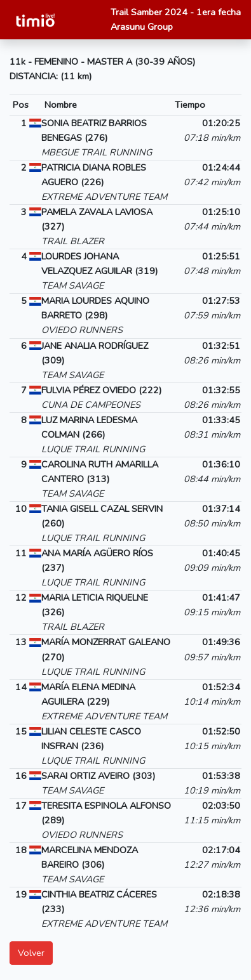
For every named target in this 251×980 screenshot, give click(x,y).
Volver (31, 953)
